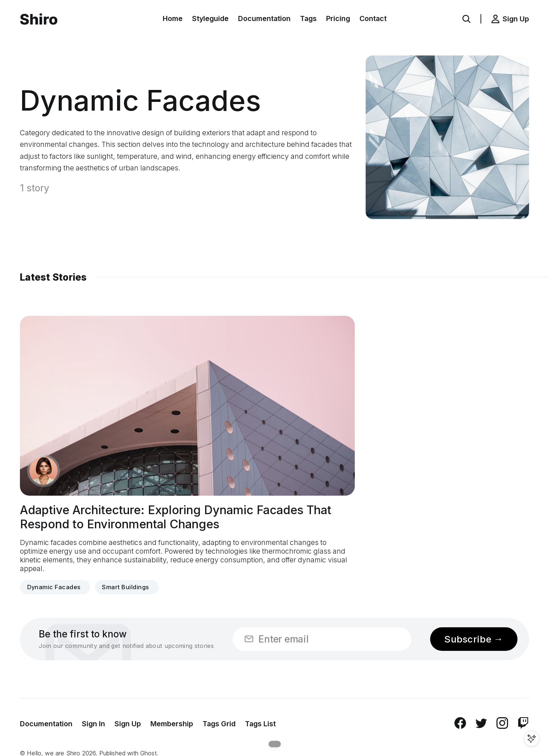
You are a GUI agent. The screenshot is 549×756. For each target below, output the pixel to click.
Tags (308, 18)
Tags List (260, 724)
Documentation (264, 18)
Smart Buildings (125, 587)
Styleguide (210, 18)
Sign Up (128, 724)
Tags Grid (219, 724)
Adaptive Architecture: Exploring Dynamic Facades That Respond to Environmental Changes (176, 517)
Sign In (93, 724)
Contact (373, 18)
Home (173, 18)
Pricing (338, 18)
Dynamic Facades (54, 587)
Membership (172, 724)
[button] (466, 19)
